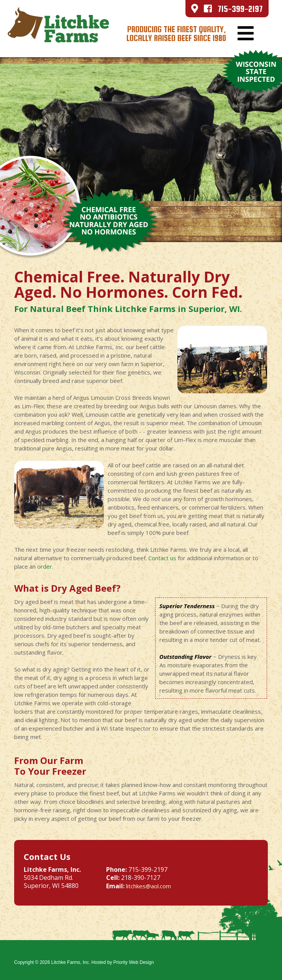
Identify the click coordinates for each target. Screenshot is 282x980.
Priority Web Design (134, 962)
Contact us (162, 558)
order (45, 566)
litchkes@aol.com (148, 886)
